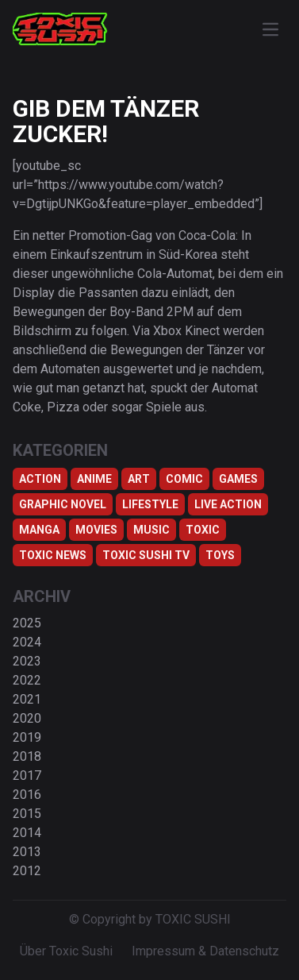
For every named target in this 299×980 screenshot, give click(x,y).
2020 (27, 718)
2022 (27, 680)
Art (139, 479)
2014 (27, 833)
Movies (96, 530)
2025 (27, 623)
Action (40, 479)
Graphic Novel (63, 504)
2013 (27, 852)
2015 (27, 814)
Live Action (228, 504)
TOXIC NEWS (53, 555)
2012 (27, 871)
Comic (184, 479)
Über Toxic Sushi (66, 951)
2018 (27, 756)
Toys (220, 555)
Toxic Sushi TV (146, 555)
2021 (27, 699)
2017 (27, 776)
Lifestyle (150, 504)
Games (238, 479)
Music (151, 530)
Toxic (203, 530)
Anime (94, 479)
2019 (27, 737)
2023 (27, 661)
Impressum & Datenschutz (205, 951)
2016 (27, 795)
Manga (39, 530)
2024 (27, 642)
